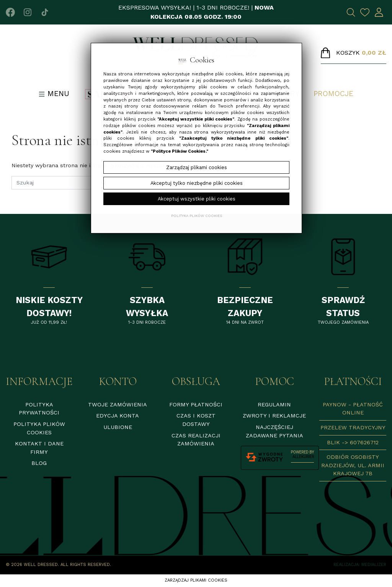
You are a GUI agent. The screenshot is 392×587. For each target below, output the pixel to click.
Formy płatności (196, 404)
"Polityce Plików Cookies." (180, 151)
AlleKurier (303, 457)
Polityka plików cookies (197, 216)
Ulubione (118, 427)
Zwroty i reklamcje (274, 416)
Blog (39, 463)
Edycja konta (118, 416)
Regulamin (274, 404)
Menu (54, 94)
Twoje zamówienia (118, 404)
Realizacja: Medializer (360, 565)
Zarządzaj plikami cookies (196, 580)
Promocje (333, 94)
